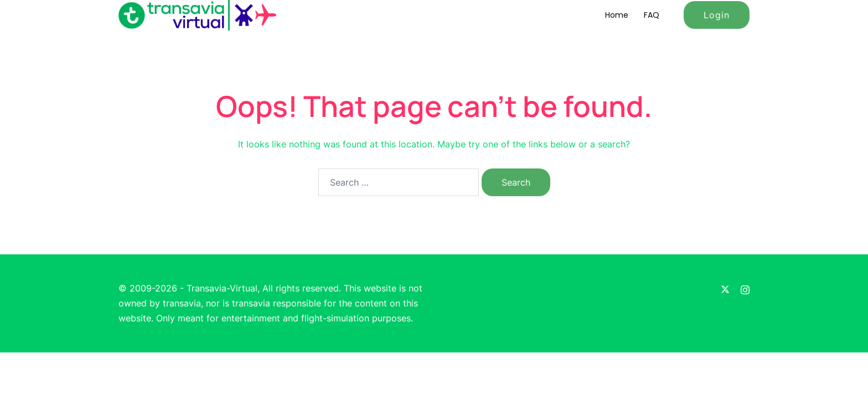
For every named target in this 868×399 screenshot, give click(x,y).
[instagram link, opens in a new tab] (745, 288)
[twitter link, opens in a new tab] (725, 288)
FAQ (652, 15)
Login (717, 15)
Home (617, 15)
